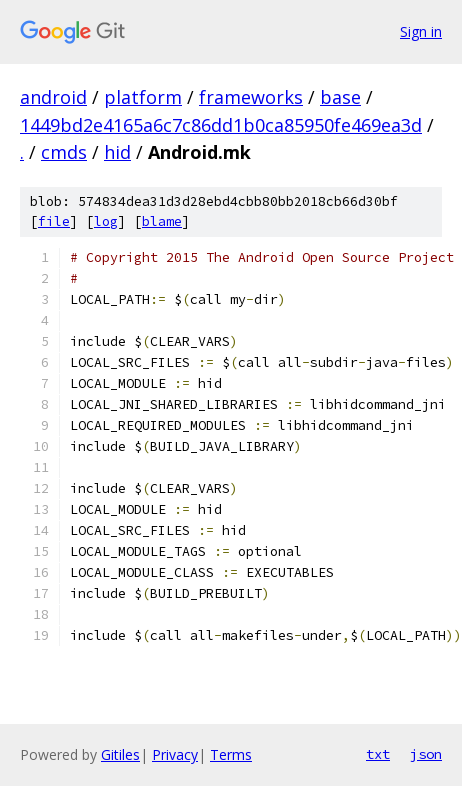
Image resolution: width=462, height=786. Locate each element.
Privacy (175, 754)
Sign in (421, 31)
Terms (231, 754)
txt (378, 754)
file (54, 221)
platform (143, 97)
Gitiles (120, 754)
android (53, 97)
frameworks (251, 97)
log (106, 221)
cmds (64, 152)
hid (117, 152)
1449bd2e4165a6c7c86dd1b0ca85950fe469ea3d (221, 125)
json (426, 754)
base (340, 97)
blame (162, 221)
